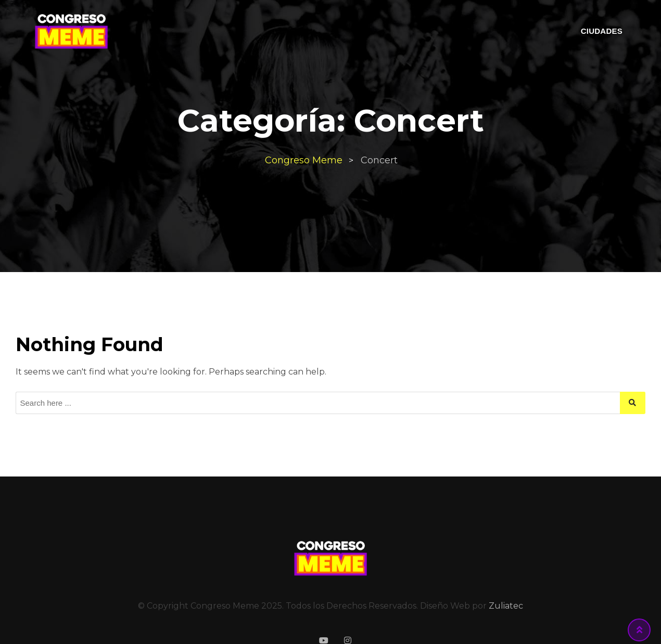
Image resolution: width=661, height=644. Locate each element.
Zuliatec (506, 606)
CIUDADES (602, 31)
